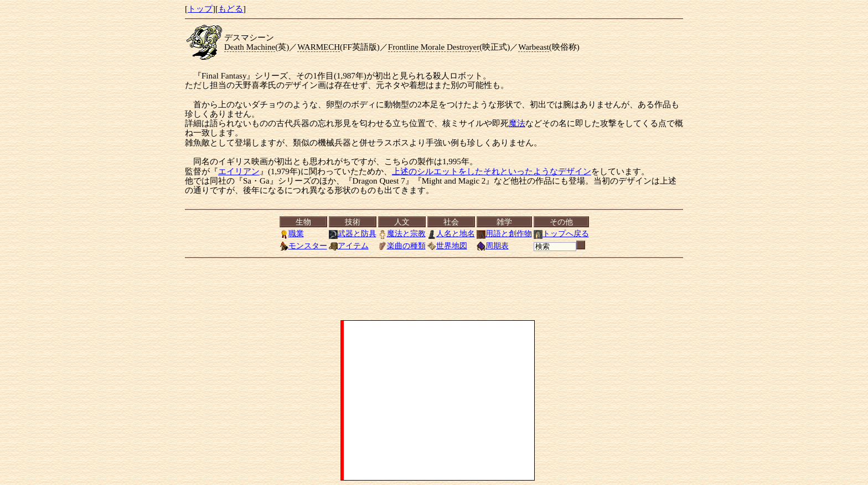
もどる (231, 9)
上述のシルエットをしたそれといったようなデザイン (492, 171)
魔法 (517, 123)
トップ (200, 9)
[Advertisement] (439, 400)
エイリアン (239, 171)
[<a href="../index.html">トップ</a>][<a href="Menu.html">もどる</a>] (434, 234)
